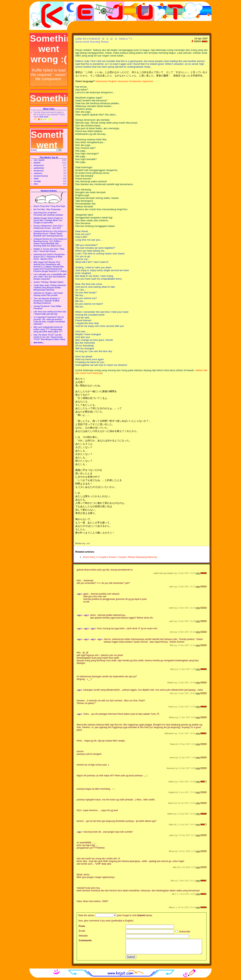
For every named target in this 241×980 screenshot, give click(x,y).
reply (198, 573)
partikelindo (39, 168)
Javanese (123, 81)
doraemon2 (39, 165)
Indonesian (102, 81)
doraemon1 (39, 171)
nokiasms (38, 173)
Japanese (148, 81)
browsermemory (41, 176)
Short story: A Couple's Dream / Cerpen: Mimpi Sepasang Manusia (120, 557)
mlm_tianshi (39, 160)
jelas (36, 184)
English (113, 81)
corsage (37, 181)
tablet (36, 178)
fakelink (37, 163)
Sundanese (135, 81)
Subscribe (183, 932)
